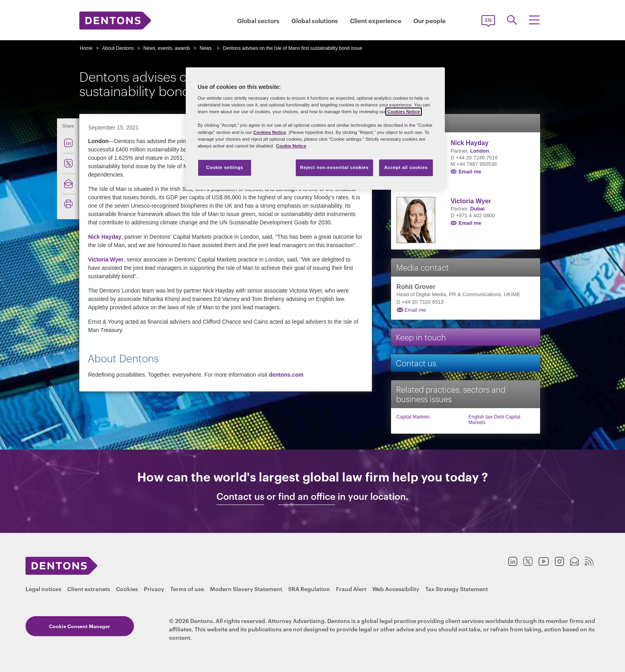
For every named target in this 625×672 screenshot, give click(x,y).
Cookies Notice (403, 112)
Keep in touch (421, 337)
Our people (429, 21)
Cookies (127, 588)
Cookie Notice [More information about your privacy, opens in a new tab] (291, 146)
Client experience (376, 21)
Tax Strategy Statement (457, 588)
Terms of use (187, 588)
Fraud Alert (351, 588)
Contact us (416, 363)
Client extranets (89, 588)
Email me (470, 172)
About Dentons (118, 48)
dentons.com (286, 375)
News (206, 48)
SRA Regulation (309, 588)
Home (86, 48)
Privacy (154, 588)
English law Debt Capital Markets (494, 420)
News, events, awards (166, 48)
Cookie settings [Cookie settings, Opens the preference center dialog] (225, 167)
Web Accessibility (396, 588)
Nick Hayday (105, 237)
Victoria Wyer (106, 259)
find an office (307, 496)
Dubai (478, 209)
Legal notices (43, 588)
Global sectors (258, 21)
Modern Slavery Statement (246, 588)
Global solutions (315, 21)
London (480, 151)
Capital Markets (413, 417)
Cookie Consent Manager (72, 626)
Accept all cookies (406, 167)
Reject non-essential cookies (334, 167)
